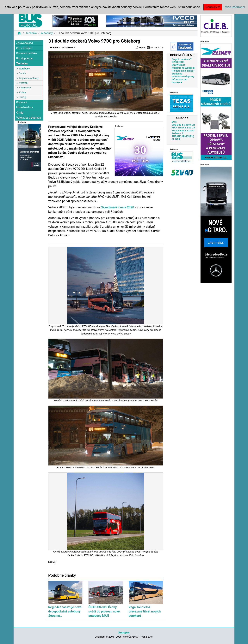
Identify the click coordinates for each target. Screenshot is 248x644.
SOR (174, 122)
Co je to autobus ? (182, 59)
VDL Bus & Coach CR (183, 125)
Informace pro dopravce (180, 81)
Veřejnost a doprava (28, 118)
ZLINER (176, 139)
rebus (141, 47)
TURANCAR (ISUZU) (183, 136)
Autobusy (47, 33)
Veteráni (24, 83)
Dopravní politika (26, 53)
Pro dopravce (24, 59)
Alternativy (25, 88)
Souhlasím (213, 7)
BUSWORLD (178, 65)
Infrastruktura (25, 107)
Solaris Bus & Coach (183, 130)
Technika (31, 33)
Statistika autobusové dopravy (183, 75)
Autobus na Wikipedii (183, 68)
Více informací (235, 7)
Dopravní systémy (29, 78)
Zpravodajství (24, 43)
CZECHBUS (178, 62)
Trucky (23, 97)
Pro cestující (24, 48)
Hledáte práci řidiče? (183, 71)
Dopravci (22, 102)
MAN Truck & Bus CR (183, 128)
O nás (20, 113)
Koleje (22, 92)
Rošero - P (177, 133)
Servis (22, 73)
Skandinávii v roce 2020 (117, 207)
